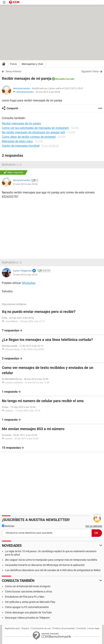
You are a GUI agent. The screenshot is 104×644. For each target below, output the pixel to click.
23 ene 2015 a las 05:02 (25, 275)
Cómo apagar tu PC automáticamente (27, 607)
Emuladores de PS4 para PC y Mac (25, 597)
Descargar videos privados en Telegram (27, 618)
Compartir (12, 108)
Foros (14, 64)
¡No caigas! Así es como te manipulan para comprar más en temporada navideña (51, 560)
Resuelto (60, 79)
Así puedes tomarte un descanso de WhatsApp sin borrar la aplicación (45, 565)
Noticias (8, 526)
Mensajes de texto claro (17, 141)
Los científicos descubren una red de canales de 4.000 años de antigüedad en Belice (53, 570)
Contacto (82, 628)
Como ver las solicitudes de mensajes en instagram (35, 128)
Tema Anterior (13, 71)
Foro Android (50, 146)
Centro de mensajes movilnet (21, 146)
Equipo (26, 628)
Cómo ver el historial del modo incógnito (28, 586)
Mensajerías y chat (32, 64)
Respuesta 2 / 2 (12, 262)
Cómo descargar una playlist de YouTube (28, 612)
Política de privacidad (64, 628)
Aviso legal (94, 628)
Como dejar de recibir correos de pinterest (29, 137)
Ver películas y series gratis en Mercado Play (30, 602)
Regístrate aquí (12, 628)
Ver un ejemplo (94, 526)
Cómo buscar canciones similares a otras (28, 592)
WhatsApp (29, 283)
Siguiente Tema (90, 71)
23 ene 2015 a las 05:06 (48, 92)
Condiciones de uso (41, 628)
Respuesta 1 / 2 (12, 165)
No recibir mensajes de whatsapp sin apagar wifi (33, 132)
